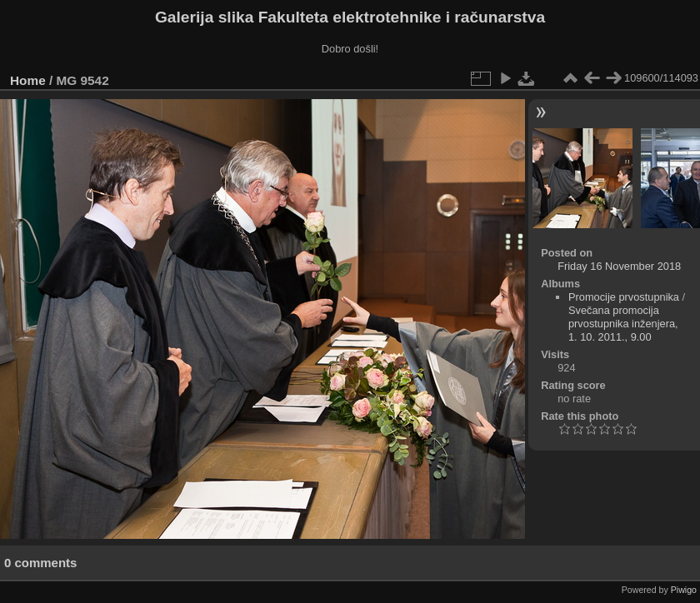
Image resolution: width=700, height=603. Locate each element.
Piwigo (684, 590)
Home (28, 80)
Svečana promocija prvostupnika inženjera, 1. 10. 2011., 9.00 (623, 324)
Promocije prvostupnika (624, 297)
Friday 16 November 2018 (619, 266)
